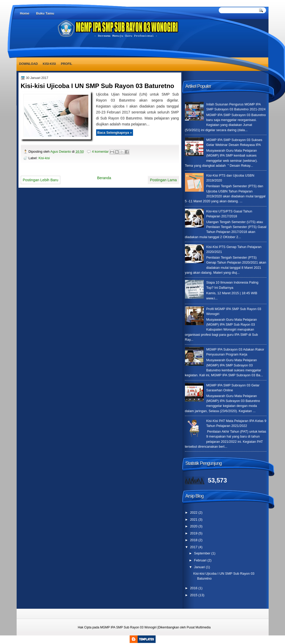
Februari (201, 560)
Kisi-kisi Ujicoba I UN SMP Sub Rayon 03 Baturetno (98, 86)
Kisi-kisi (49, 64)
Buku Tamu (45, 13)
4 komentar (100, 152)
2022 (194, 512)
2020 (194, 526)
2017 (194, 547)
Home (25, 13)
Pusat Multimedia (199, 627)
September (203, 553)
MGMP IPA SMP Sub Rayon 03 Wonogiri (128, 627)
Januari (200, 567)
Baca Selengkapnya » (115, 133)
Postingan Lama (163, 180)
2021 (194, 519)
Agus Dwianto (61, 152)
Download (29, 64)
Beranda (104, 178)
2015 (194, 595)
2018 (194, 540)
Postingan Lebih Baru (41, 180)
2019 (194, 533)
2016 (194, 588)
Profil (67, 64)
